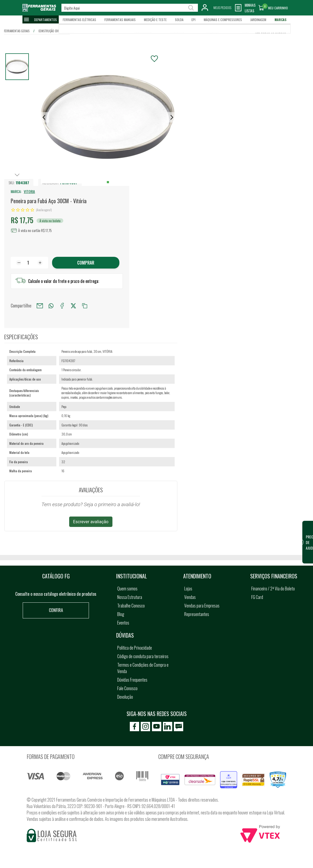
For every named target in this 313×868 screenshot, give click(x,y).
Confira (56, 610)
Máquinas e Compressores (223, 20)
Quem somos (127, 589)
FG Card (257, 597)
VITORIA (29, 191)
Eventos (123, 623)
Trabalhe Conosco (131, 606)
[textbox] (130, 8)
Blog (121, 614)
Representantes (197, 614)
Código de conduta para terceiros (143, 656)
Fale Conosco (127, 688)
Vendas (190, 597)
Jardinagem (258, 20)
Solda (179, 20)
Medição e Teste (155, 20)
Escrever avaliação (91, 522)
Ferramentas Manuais (120, 20)
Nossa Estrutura (130, 597)
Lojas (188, 589)
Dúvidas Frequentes (132, 680)
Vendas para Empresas (202, 606)
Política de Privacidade (135, 648)
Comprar (86, 263)
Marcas (281, 20)
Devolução (125, 697)
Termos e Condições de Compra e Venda (143, 668)
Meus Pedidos (222, 8)
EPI (193, 20)
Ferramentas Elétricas (79, 20)
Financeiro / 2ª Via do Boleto (273, 589)
